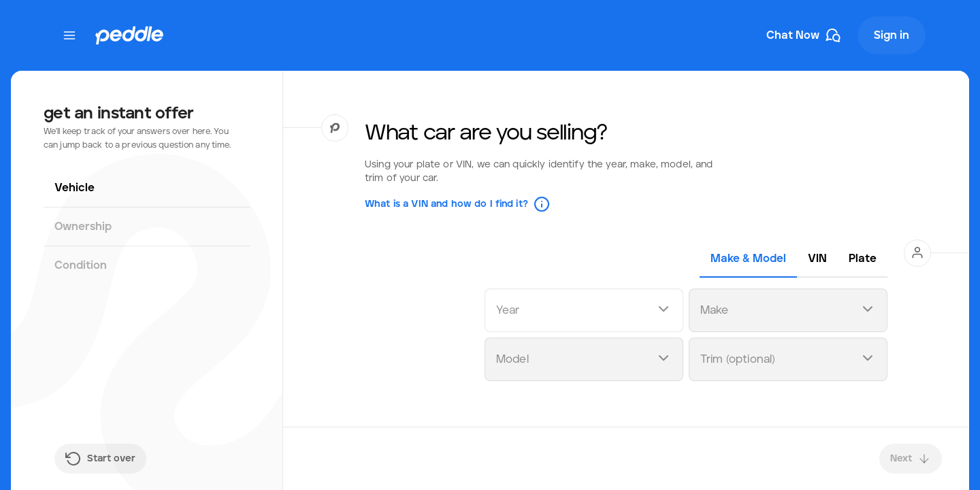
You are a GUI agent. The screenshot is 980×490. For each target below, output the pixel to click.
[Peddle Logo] (129, 35)
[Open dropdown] (664, 311)
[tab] (748, 259)
